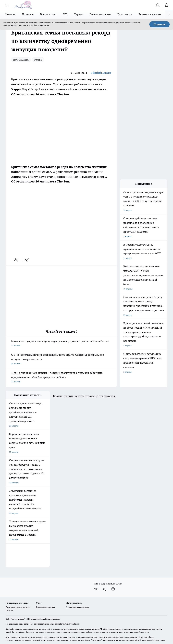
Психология (125, 14)
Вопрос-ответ (48, 14)
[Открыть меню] (7, 5)
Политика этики (74, 582)
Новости (10, 14)
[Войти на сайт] (166, 5)
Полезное (28, 14)
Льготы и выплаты (150, 14)
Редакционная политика (78, 586)
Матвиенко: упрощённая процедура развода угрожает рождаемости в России (61, 343)
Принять (160, 24)
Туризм (79, 14)
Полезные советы (100, 14)
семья (38, 59)
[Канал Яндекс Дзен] (113, 568)
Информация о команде (17, 582)
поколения (21, 59)
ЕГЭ (65, 14)
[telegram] (28, 260)
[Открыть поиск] (158, 5)
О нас (39, 582)
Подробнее (160, 619)
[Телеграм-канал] (105, 568)
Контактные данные (46, 586)
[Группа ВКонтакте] (96, 568)
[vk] (16, 260)
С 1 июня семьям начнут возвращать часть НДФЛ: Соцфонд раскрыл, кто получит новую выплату (61, 359)
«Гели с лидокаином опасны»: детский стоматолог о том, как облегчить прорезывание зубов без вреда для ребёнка (61, 377)
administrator (101, 73)
